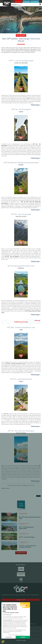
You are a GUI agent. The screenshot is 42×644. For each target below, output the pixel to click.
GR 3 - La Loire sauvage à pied (21, 61)
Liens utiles (21, 633)
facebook (31, 485)
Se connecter (35, 1)
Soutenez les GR (21, 600)
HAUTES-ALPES (21, 217)
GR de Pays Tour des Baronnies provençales (21, 163)
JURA (21, 330)
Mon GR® (7, 3)
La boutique (26, 1)
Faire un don (18, 1)
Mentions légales (22, 624)
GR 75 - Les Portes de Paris (21, 379)
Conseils (23, 617)
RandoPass (24, 613)
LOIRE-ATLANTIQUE (21, 63)
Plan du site (16, 624)
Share (20, 521)
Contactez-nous (21, 640)
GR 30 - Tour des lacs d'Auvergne (21, 431)
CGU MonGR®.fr (29, 624)
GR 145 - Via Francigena (21, 109)
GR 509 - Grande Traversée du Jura (21, 327)
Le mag (23, 614)
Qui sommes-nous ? (21, 637)
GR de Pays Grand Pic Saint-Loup (21, 266)
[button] (3, 642)
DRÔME (21, 165)
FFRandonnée (10, 624)
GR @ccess (10, 614)
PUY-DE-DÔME (21, 433)
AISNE (21, 112)
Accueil (9, 613)
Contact (34, 624)
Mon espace (10, 619)
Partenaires (21, 630)
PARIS (21, 381)
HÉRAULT (21, 268)
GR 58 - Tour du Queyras (21, 214)
